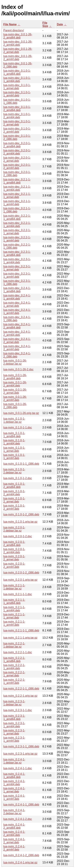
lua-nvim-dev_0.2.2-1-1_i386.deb (17, 246)
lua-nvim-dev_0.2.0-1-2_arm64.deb (17, 152)
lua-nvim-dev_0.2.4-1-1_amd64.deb (17, 290)
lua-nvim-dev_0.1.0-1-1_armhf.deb (17, 94)
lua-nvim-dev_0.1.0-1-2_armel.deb (17, 123)
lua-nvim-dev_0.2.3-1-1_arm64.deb (17, 261)
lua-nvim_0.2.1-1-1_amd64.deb (14, 601)
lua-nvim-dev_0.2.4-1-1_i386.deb (17, 319)
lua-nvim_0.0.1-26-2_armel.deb (15, 391)
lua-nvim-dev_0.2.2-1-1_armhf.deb (17, 239)
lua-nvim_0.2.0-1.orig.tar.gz (20, 580)
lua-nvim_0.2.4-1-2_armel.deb (14, 841)
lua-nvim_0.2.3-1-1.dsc (18, 710)
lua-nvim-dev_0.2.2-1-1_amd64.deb (17, 217)
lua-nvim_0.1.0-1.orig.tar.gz (20, 522)
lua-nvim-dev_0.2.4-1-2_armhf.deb (17, 348)
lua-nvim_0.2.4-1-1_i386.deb (21, 805)
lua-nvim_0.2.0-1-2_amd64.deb (14, 543)
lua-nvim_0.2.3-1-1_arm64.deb (14, 725)
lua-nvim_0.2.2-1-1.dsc (18, 652)
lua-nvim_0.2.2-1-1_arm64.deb (14, 667)
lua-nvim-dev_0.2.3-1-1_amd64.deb (17, 253)
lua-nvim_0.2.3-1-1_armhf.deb (14, 739)
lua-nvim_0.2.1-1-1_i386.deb (21, 630)
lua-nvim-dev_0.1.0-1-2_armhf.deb (17, 130)
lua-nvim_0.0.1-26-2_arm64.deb (15, 384)
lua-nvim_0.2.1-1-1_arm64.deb (14, 609)
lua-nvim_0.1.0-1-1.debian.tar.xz (14, 420)
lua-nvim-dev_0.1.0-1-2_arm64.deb (17, 116)
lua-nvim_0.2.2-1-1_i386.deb (21, 689)
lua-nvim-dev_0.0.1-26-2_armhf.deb (18, 58)
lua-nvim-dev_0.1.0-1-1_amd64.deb (17, 72)
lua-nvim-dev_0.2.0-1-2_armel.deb (17, 159)
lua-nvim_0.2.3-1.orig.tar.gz (20, 754)
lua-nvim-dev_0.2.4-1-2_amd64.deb (17, 326)
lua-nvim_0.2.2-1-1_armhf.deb (14, 681)
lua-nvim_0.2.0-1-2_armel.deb (14, 558)
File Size (45, 24)
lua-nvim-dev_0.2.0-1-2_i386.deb (17, 174)
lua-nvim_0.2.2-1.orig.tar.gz (20, 696)
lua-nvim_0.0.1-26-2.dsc (18, 369)
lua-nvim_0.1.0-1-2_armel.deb (14, 500)
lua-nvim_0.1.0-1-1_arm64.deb (14, 442)
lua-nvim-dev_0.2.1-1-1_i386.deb (17, 210)
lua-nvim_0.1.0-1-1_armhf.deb (14, 457)
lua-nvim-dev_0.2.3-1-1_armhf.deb (17, 275)
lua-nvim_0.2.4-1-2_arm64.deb (14, 833)
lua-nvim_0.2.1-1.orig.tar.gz (20, 638)
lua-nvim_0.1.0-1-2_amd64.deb (14, 485)
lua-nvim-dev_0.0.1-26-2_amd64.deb (18, 36)
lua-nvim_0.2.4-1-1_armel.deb (14, 790)
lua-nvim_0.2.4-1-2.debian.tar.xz (14, 812)
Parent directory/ (14, 30)
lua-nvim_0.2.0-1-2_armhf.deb (14, 565)
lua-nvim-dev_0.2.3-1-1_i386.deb (17, 282)
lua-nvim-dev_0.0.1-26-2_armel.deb (18, 50)
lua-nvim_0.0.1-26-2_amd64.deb (15, 377)
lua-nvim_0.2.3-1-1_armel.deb (14, 732)
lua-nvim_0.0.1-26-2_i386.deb (15, 406)
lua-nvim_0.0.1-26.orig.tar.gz (21, 413)
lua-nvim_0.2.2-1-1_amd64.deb (14, 659)
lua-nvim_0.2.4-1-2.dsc (18, 819)
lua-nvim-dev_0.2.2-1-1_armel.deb (17, 232)
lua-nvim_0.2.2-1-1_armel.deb (14, 674)
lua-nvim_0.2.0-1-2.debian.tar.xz (14, 529)
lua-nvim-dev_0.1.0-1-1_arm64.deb (17, 79)
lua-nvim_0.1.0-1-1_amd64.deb (14, 435)
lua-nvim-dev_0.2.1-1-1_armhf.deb (17, 203)
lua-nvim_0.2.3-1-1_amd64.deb (14, 717)
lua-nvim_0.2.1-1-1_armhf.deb (14, 623)
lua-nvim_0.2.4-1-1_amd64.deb (14, 775)
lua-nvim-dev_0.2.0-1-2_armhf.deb (17, 166)
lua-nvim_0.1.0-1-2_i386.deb (21, 514)
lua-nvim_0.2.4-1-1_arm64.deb (14, 783)
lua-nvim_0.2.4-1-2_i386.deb (21, 855)
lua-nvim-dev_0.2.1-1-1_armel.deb (17, 195)
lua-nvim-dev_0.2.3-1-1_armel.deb (17, 268)
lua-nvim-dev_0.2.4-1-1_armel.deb (17, 304)
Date (60, 24)
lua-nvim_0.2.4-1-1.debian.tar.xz (14, 761)
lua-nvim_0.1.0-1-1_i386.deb (21, 464)
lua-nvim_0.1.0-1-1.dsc (18, 427)
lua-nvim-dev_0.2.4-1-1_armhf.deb (17, 311)
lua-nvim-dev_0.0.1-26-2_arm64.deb (18, 43)
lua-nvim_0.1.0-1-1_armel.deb (14, 449)
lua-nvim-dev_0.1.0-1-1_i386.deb (17, 101)
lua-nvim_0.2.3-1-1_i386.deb (21, 746)
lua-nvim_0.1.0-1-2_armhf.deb (14, 507)
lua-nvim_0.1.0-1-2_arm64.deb (14, 493)
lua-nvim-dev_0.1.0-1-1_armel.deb (17, 87)
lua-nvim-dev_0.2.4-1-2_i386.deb (17, 355)
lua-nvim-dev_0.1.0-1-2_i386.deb (17, 137)
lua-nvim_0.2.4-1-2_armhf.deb (14, 848)
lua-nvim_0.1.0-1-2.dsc (18, 478)
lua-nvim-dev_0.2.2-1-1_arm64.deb (17, 225)
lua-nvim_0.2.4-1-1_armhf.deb (14, 797)
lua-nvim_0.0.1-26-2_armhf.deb (15, 398)
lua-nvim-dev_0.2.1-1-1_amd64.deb (17, 181)
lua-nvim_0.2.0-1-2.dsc (18, 536)
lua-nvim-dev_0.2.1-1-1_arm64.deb (17, 188)
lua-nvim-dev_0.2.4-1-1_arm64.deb (17, 297)
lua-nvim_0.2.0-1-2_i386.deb (21, 573)
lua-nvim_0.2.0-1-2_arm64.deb (14, 551)
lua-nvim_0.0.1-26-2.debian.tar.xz (15, 362)
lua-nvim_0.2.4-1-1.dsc (18, 768)
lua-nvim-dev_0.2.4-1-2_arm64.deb (17, 333)
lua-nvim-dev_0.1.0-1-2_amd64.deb (17, 109)
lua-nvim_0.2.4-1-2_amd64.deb (14, 826)
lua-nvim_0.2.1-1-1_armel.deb (14, 616)
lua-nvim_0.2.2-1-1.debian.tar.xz (14, 645)
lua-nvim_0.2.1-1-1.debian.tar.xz (14, 587)
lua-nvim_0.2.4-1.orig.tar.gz (20, 862)
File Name (10, 24)
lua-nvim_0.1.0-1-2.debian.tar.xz (14, 471)
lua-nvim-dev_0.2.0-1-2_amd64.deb (17, 145)
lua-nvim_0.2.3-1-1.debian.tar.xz (14, 703)
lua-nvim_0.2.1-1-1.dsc (18, 594)
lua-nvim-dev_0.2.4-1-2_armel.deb (17, 341)
